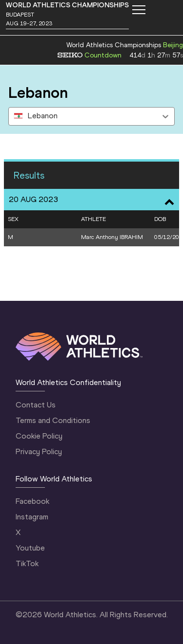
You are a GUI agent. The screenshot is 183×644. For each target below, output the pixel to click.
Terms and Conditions (53, 420)
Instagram (32, 517)
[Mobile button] (139, 10)
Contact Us (36, 405)
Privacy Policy (39, 451)
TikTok (27, 563)
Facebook (32, 501)
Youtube (30, 548)
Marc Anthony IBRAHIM (112, 237)
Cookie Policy (39, 436)
